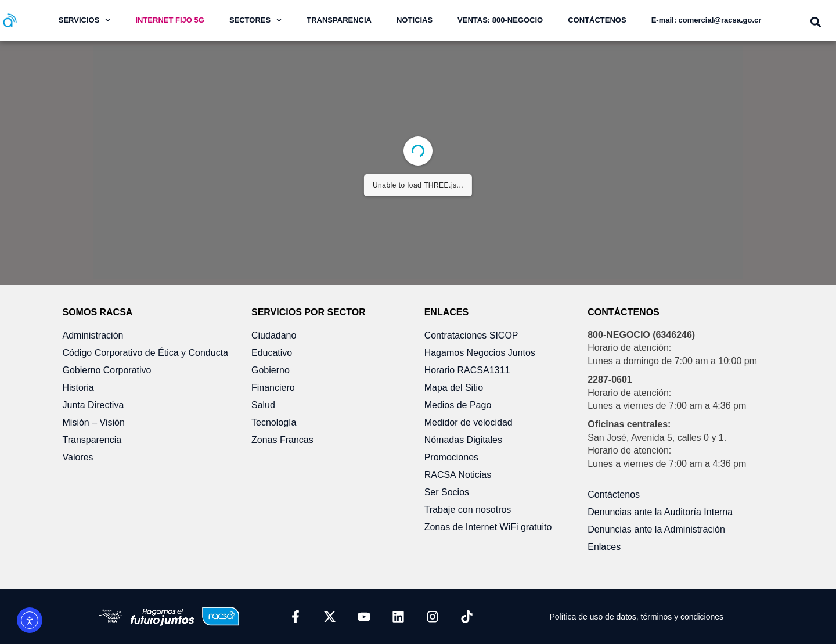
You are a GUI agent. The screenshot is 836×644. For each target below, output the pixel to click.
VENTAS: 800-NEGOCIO (500, 20)
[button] (815, 22)
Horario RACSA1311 (467, 370)
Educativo (272, 353)
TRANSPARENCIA (339, 20)
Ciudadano (274, 335)
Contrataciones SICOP (471, 335)
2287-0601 (610, 379)
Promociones (451, 457)
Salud (263, 405)
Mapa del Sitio (454, 388)
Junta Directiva (93, 405)
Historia (78, 388)
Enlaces (604, 547)
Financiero (273, 388)
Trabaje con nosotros (468, 510)
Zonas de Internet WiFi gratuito (488, 527)
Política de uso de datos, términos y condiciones (636, 617)
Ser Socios (447, 492)
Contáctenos (614, 494)
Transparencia (92, 440)
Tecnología (274, 422)
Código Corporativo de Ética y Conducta (146, 353)
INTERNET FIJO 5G (170, 20)
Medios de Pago (458, 405)
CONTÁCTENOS (597, 20)
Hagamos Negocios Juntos (480, 353)
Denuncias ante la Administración (656, 529)
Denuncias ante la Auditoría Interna (660, 512)
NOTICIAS (415, 20)
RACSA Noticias (458, 475)
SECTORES (255, 20)
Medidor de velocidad (469, 422)
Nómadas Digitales (463, 440)
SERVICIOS (85, 20)
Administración (93, 335)
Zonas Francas (282, 440)
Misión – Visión (94, 422)
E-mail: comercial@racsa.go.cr (707, 20)
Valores (78, 457)
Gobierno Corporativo (107, 370)
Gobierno (271, 370)
